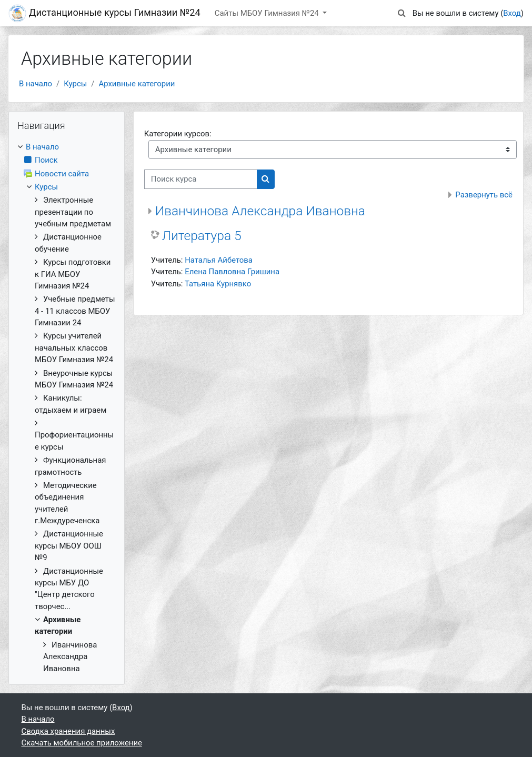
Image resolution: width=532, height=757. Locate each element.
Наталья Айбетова (219, 260)
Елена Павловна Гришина (232, 272)
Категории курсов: (178, 134)
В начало (36, 84)
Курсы (75, 84)
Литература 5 (202, 236)
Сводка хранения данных (68, 731)
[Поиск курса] (201, 179)
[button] (402, 13)
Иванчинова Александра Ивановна (260, 211)
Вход (512, 13)
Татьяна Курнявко (218, 284)
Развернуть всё (484, 195)
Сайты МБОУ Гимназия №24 (268, 13)
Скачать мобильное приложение (82, 743)
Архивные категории (137, 84)
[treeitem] (67, 408)
